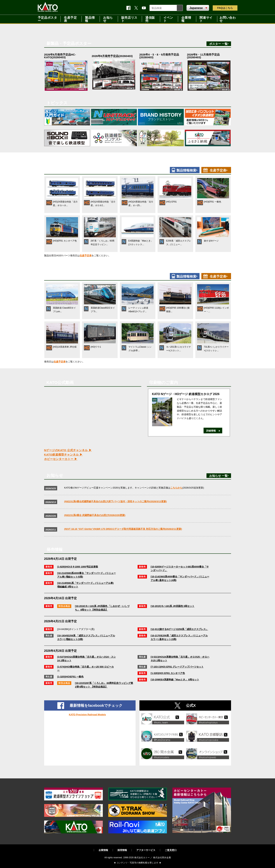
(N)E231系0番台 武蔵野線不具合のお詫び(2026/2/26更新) (95, 515)
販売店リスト (129, 19)
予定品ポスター (47, 19)
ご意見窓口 (171, 850)
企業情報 (186, 19)
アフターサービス (146, 850)
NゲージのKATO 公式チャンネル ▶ (68, 450)
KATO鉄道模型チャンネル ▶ (63, 455)
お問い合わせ (228, 19)
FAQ (225, 8)
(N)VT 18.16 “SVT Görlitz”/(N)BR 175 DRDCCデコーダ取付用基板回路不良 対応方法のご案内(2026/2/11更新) (123, 529)
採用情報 (122, 850)
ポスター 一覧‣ (219, 44)
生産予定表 (70, 19)
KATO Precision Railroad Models (87, 715)
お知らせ (108, 19)
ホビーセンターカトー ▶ (61, 459)
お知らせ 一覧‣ (219, 476)
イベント (168, 19)
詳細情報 (211, 431)
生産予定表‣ (219, 170)
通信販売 (150, 19)
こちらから (176, 488)
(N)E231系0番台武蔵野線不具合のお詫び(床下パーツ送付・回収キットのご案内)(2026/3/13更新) (115, 501)
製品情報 (90, 19)
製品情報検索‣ (187, 170)
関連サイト (206, 19)
